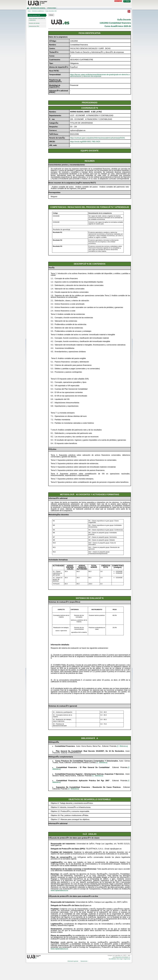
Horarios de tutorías (34, 23)
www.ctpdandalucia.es (59, 890)
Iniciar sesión (118, 1)
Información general (38, 8)
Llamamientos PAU (34, 26)
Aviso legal (120, 959)
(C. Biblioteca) (122, 746)
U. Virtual (127, 1)
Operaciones (52, 8)
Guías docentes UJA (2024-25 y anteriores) (37, 19)
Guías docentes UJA (34, 15)
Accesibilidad (112, 959)
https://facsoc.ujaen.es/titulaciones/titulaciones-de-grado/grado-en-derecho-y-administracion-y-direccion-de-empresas (100, 75)
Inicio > (30, 11)
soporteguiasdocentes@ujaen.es (121, 957)
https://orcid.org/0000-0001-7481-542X (85, 142)
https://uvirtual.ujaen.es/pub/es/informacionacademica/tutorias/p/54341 (97, 138)
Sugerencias (127, 959)
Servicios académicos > (39, 11)
